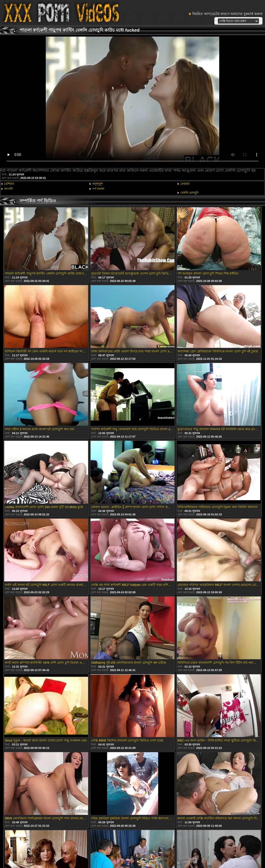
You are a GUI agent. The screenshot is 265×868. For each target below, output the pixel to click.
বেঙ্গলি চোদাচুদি (189, 193)
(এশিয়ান (9, 184)
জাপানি (9, 189)
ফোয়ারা (185, 184)
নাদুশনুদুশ (98, 184)
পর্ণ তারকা (98, 189)
